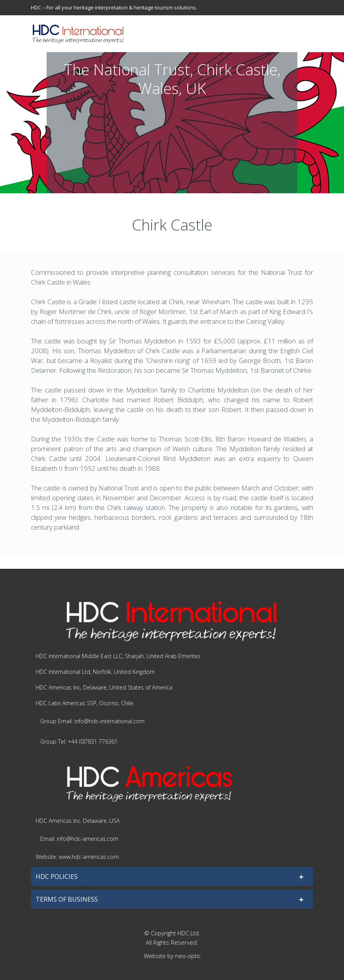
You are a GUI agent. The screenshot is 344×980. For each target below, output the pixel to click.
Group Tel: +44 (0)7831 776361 (79, 741)
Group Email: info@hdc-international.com (92, 721)
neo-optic (188, 956)
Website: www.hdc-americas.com (77, 857)
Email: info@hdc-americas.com (79, 839)
